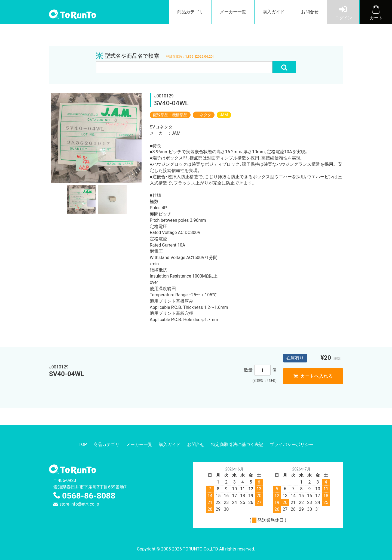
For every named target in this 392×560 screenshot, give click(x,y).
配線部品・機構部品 (170, 115)
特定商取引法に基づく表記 (237, 444)
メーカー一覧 (233, 12)
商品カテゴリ (190, 12)
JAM (224, 115)
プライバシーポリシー (292, 444)
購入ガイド (274, 12)
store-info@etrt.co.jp (79, 504)
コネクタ (204, 115)
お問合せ (310, 12)
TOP (83, 444)
